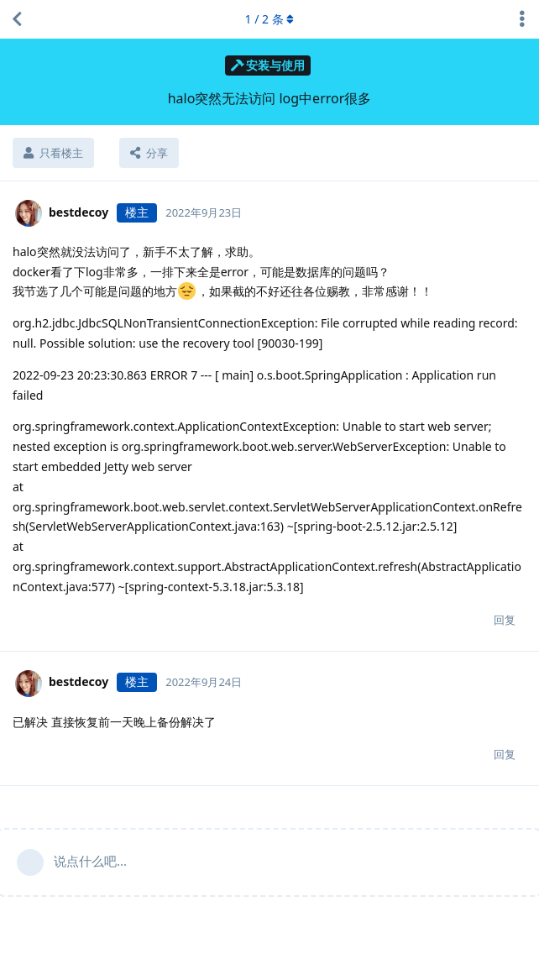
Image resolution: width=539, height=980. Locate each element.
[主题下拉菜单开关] (522, 19)
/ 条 (270, 19)
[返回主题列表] (17, 19)
